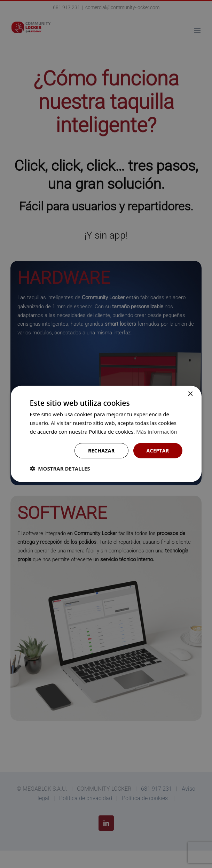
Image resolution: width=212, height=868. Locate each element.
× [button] (190, 394)
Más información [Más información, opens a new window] (156, 432)
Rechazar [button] (101, 450)
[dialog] (106, 434)
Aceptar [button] (158, 450)
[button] (60, 468)
